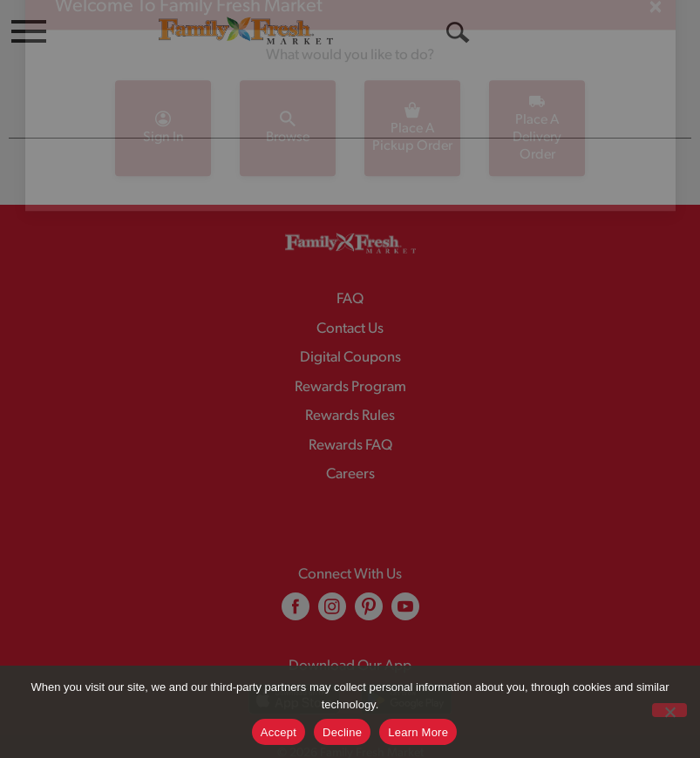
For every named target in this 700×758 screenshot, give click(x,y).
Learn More (418, 732)
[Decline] (669, 710)
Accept (279, 732)
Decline (342, 732)
